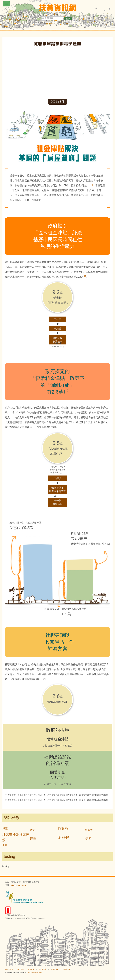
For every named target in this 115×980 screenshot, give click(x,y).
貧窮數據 (31, 969)
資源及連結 (55, 969)
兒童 (5, 829)
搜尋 (68, 19)
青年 (5, 845)
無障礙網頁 (67, 969)
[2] (85, 276)
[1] (92, 185)
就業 (32, 830)
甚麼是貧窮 (9, 969)
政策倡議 (21, 969)
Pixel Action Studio (35, 973)
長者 (88, 839)
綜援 (33, 838)
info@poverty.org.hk (19, 885)
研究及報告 (43, 969)
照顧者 (89, 830)
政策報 (63, 828)
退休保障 (63, 837)
